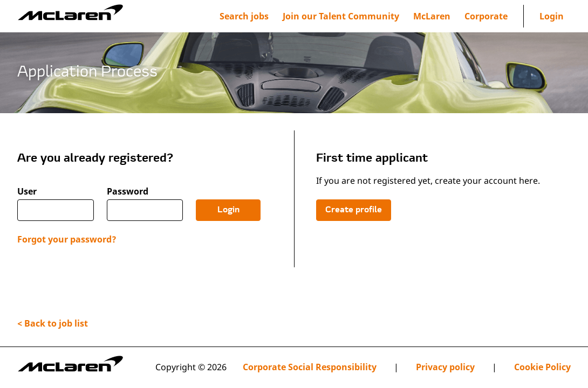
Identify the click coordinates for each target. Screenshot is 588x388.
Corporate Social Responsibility (310, 367)
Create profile (354, 210)
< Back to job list (53, 323)
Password (128, 192)
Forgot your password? (67, 239)
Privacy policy (445, 367)
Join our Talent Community (341, 16)
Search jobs (244, 16)
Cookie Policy (542, 367)
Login (552, 16)
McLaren (432, 16)
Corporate (486, 16)
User (27, 192)
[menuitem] (341, 16)
